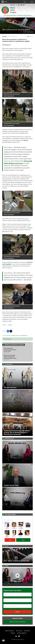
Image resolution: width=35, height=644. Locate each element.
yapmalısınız (24, 335)
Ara (24, 5)
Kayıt (32, 2)
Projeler (13, 633)
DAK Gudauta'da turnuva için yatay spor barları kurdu (10, 350)
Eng (14, 5)
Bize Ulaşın (19, 631)
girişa (14, 335)
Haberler (5, 36)
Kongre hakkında (9, 631)
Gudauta (9, 20)
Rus (11, 5)
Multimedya (27, 631)
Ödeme (17, 612)
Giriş (25, 2)
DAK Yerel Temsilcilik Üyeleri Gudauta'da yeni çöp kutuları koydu (10, 357)
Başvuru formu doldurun (17, 622)
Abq (21, 5)
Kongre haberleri (22, 633)
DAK (4, 20)
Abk (19, 5)
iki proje (26, 140)
